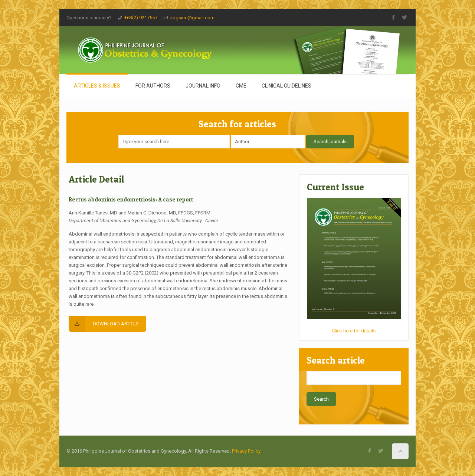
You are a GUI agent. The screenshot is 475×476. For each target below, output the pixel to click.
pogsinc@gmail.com (192, 18)
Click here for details (354, 331)
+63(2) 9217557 (141, 18)
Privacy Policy (246, 451)
